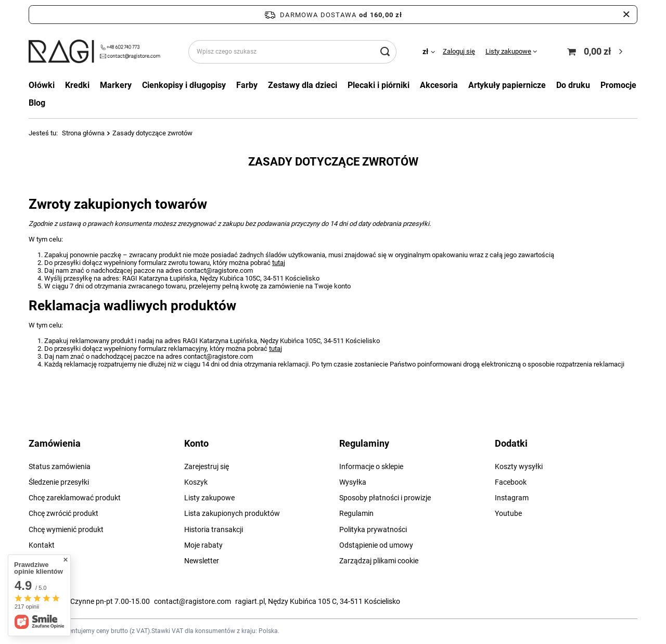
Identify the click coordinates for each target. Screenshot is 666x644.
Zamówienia (55, 443)
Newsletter (202, 561)
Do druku (573, 85)
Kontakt (42, 545)
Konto (196, 443)
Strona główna (83, 133)
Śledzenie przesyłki (59, 482)
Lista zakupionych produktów (232, 513)
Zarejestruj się (207, 466)
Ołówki (42, 85)
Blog (37, 103)
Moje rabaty (203, 545)
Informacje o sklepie (371, 466)
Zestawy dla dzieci (303, 85)
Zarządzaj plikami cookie (379, 561)
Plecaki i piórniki (379, 85)
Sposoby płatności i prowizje (385, 498)
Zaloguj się (459, 51)
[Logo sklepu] (95, 52)
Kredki (77, 85)
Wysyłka (353, 482)
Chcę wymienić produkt (66, 529)
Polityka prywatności (373, 529)
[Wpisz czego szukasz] (292, 52)
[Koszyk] (596, 52)
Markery (116, 85)
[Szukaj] (385, 52)
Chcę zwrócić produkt (63, 513)
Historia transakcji (214, 529)
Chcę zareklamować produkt (75, 498)
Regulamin (356, 513)
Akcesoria (439, 85)
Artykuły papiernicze (507, 85)
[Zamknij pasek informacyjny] (626, 15)
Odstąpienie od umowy (376, 545)
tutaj (279, 263)
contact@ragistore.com (193, 601)
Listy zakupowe (508, 51)
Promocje (618, 85)
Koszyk (196, 482)
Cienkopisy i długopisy (184, 85)
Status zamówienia (60, 466)
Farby (247, 85)
